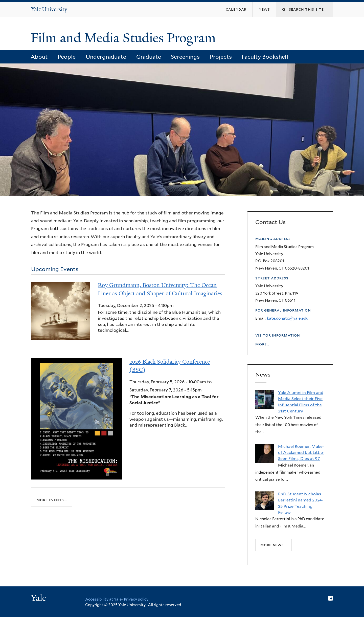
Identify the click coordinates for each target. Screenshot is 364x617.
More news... (274, 545)
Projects (221, 57)
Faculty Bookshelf (265, 57)
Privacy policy (136, 599)
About (39, 57)
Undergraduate (106, 57)
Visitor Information (278, 335)
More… (262, 344)
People (67, 57)
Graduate (149, 57)
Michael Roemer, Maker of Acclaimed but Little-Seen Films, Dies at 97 (301, 453)
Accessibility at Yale (103, 599)
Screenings (185, 57)
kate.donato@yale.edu (288, 318)
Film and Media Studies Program (125, 38)
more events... (52, 500)
